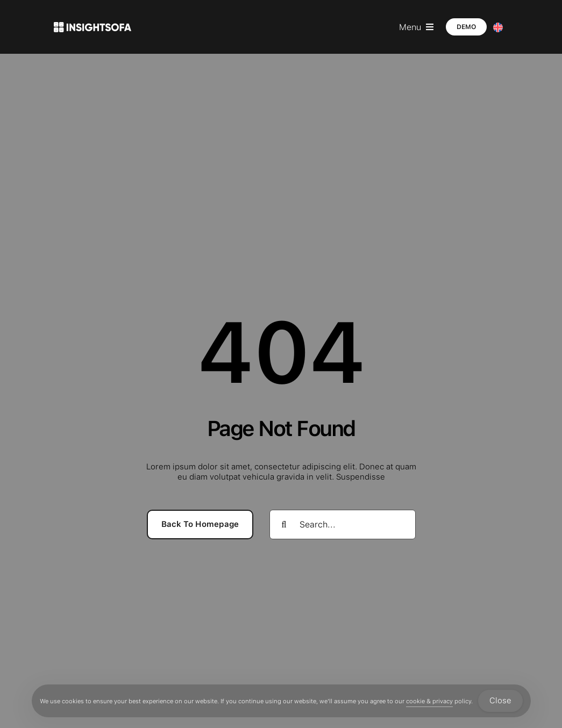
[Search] (284, 524)
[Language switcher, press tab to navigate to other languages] (498, 27)
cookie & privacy (429, 701)
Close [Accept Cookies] (500, 701)
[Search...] (343, 524)
